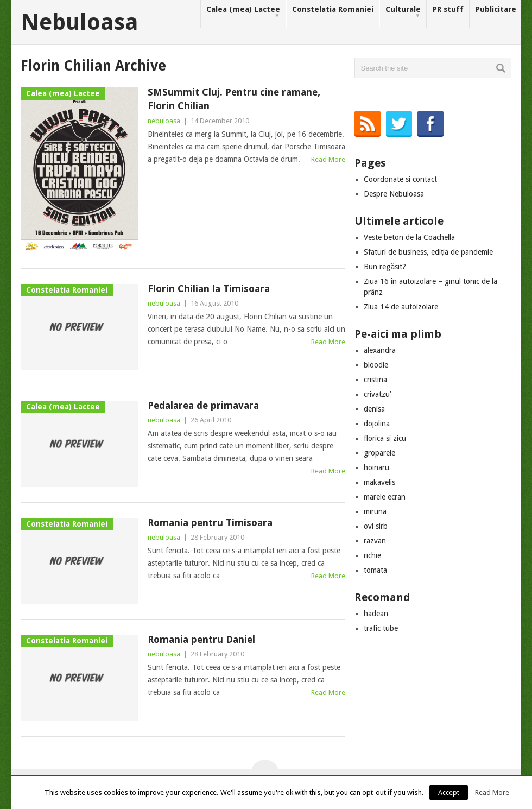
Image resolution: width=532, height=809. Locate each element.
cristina (375, 380)
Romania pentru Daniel (201, 639)
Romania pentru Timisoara (210, 523)
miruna (375, 511)
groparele (379, 453)
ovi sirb (376, 526)
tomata (375, 570)
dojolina (377, 424)
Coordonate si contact (400, 179)
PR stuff (448, 9)
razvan (375, 541)
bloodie (376, 365)
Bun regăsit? (385, 267)
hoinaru (376, 467)
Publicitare (496, 9)
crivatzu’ (377, 394)
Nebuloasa (80, 22)
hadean (376, 614)
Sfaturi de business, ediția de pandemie (428, 252)
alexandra (380, 350)
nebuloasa (164, 121)
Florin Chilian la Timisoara (209, 289)
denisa (374, 409)
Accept (449, 792)
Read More (328, 159)
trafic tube (381, 628)
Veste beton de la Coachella (409, 237)
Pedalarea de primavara (203, 405)
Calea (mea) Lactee (243, 12)
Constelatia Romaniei (333, 9)
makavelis (379, 482)
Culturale (403, 12)
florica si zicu (385, 438)
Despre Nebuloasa (394, 194)
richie (372, 555)
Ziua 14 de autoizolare (401, 307)
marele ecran (385, 497)
